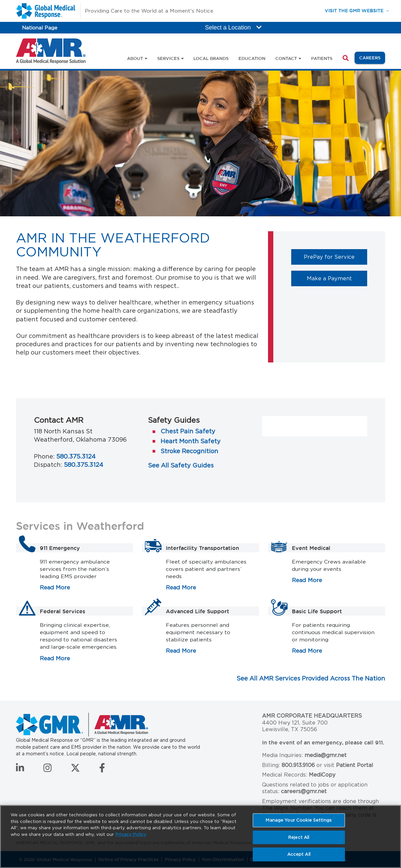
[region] (200, 837)
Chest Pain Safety (188, 431)
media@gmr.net (326, 755)
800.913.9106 (298, 765)
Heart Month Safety (191, 441)
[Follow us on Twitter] (75, 770)
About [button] (135, 58)
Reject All (299, 837)
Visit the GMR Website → (357, 10)
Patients (322, 58)
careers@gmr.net (304, 791)
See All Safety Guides (181, 465)
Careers (372, 57)
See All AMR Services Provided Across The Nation (311, 678)
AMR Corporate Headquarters (312, 716)
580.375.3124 (76, 456)
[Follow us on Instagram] (48, 770)
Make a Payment (337, 278)
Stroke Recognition (189, 451)
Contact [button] (286, 58)
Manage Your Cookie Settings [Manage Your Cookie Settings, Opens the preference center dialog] (299, 820)
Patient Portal (355, 765)
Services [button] (168, 58)
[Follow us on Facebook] (102, 770)
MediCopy (322, 775)
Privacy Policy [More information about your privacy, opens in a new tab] (131, 834)
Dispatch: (48, 465)
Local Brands (211, 58)
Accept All (299, 854)
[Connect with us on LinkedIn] (20, 770)
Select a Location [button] (233, 27)
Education (252, 58)
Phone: (44, 456)
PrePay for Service (335, 257)
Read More (55, 587)
